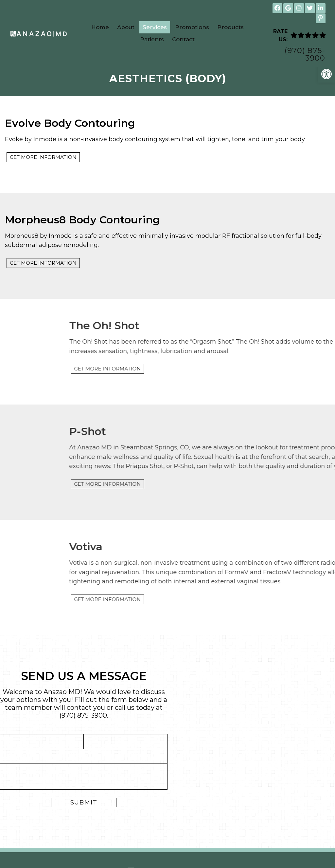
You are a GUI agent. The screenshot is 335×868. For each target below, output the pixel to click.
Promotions (192, 27)
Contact (183, 39)
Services (155, 27)
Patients (152, 39)
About (126, 27)
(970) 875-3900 (305, 54)
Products (230, 27)
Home (100, 27)
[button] (326, 74)
